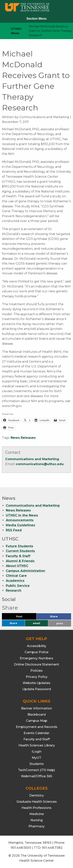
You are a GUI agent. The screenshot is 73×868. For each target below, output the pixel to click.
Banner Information (36, 708)
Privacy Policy (37, 677)
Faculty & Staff (18, 556)
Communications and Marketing (32, 459)
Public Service (18, 586)
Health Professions (36, 808)
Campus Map (37, 721)
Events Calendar (36, 733)
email (36, 623)
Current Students (20, 551)
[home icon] (2, 31)
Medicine (37, 814)
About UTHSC (17, 566)
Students (37, 764)
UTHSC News (16, 31)
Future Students (19, 546)
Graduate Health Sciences (37, 802)
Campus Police (36, 652)
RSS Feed (14, 530)
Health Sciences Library (37, 745)
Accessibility (37, 646)
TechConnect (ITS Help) (36, 770)
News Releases (23, 438)
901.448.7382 (52, 848)
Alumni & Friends (20, 561)
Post (24, 617)
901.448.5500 (21, 848)
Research (14, 590)
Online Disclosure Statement (36, 664)
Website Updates (36, 683)
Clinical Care (16, 576)
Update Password (37, 689)
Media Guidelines (20, 525)
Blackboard (37, 715)
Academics (15, 581)
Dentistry (36, 795)
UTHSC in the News (22, 515)
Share (60, 617)
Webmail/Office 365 (36, 776)
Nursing (36, 820)
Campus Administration (25, 571)
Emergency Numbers (36, 658)
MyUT (36, 758)
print (60, 623)
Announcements (20, 520)
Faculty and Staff (37, 739)
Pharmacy (36, 826)
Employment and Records (37, 727)
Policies (36, 671)
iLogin (37, 752)
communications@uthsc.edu (40, 464)
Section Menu (36, 19)
